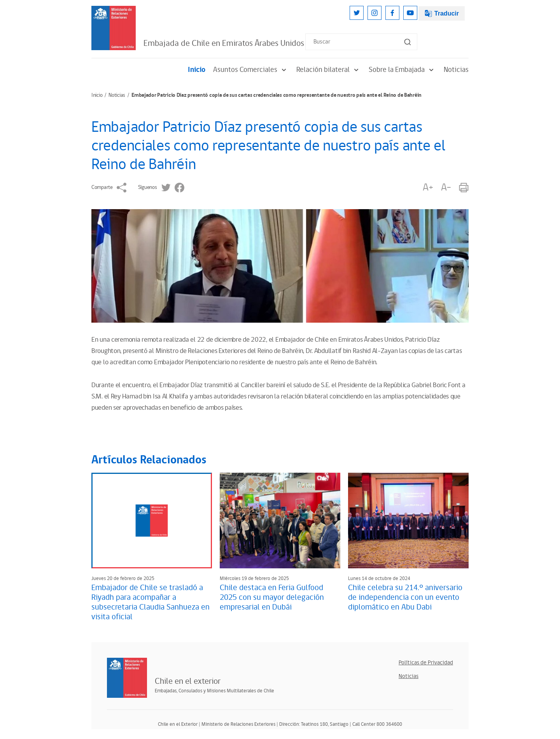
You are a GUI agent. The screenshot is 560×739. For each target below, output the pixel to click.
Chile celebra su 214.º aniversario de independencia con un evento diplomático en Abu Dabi (405, 597)
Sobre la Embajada (402, 70)
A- (446, 188)
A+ (428, 188)
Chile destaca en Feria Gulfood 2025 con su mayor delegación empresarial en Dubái (272, 597)
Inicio (197, 70)
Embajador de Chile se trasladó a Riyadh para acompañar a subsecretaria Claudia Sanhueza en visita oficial (150, 602)
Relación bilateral (329, 70)
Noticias (456, 70)
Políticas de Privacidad (426, 663)
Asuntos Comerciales (251, 70)
